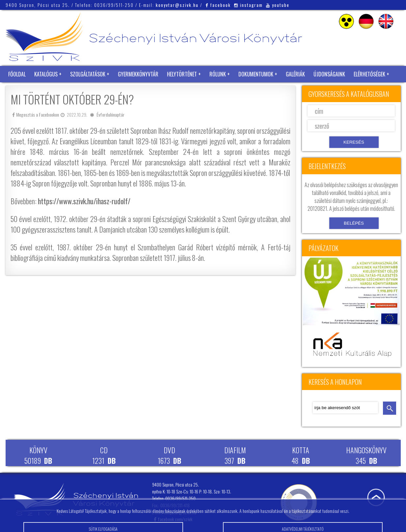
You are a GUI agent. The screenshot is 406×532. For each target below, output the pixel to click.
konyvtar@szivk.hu (177, 5)
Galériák (295, 74)
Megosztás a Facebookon (36, 114)
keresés (390, 408)
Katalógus (46, 74)
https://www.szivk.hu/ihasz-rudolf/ (84, 201)
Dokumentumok (256, 74)
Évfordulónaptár (110, 114)
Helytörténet (182, 74)
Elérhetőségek (369, 74)
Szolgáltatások (88, 74)
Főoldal (17, 74)
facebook (218, 5)
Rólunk (218, 74)
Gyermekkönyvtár (138, 74)
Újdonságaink (329, 74)
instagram (248, 5)
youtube (278, 5)
